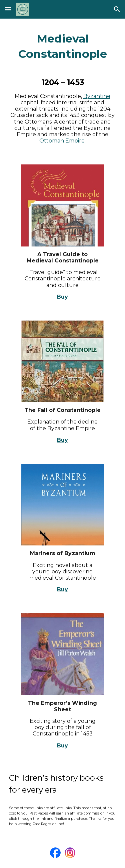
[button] (8, 9)
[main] (63, 47)
